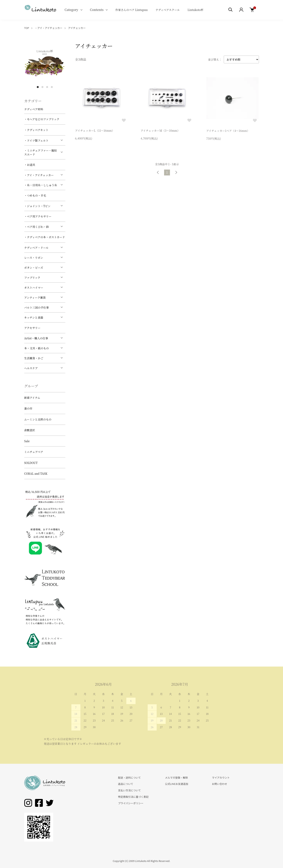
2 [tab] (42, 87)
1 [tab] (38, 87)
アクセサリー (32, 328)
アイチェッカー (77, 28)
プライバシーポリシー (131, 803)
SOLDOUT (31, 463)
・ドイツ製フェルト (36, 140)
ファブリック (32, 278)
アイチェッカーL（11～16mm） (95, 131)
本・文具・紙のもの (37, 348)
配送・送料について (130, 778)
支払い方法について (130, 790)
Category (71, 10)
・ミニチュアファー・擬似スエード (41, 152)
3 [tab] (47, 87)
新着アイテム (32, 398)
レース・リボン (34, 258)
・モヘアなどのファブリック (42, 119)
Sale (27, 441)
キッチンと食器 (34, 317)
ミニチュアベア (34, 452)
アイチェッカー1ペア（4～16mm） (228, 132)
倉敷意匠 (30, 430)
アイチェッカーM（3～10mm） (160, 131)
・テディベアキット (36, 130)
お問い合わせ (219, 784)
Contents (97, 10)
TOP (27, 28)
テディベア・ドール (36, 248)
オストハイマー (34, 288)
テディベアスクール (168, 10)
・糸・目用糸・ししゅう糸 (41, 185)
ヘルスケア (31, 368)
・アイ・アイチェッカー (49, 28)
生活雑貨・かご (34, 358)
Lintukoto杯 (195, 10)
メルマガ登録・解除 (176, 778)
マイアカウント (221, 778)
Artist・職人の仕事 (36, 338)
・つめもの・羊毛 (35, 195)
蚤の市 (28, 408)
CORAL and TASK (36, 474)
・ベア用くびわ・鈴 (37, 227)
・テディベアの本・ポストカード (45, 237)
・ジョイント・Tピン (37, 206)
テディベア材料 (34, 109)
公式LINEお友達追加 (177, 784)
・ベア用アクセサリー (38, 216)
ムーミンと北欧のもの (38, 419)
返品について (126, 784)
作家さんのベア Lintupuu (131, 10)
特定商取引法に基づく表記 (133, 797)
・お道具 (30, 165)
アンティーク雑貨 (35, 297)
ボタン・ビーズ (34, 268)
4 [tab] (52, 87)
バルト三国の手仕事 (37, 307)
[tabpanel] (45, 63)
